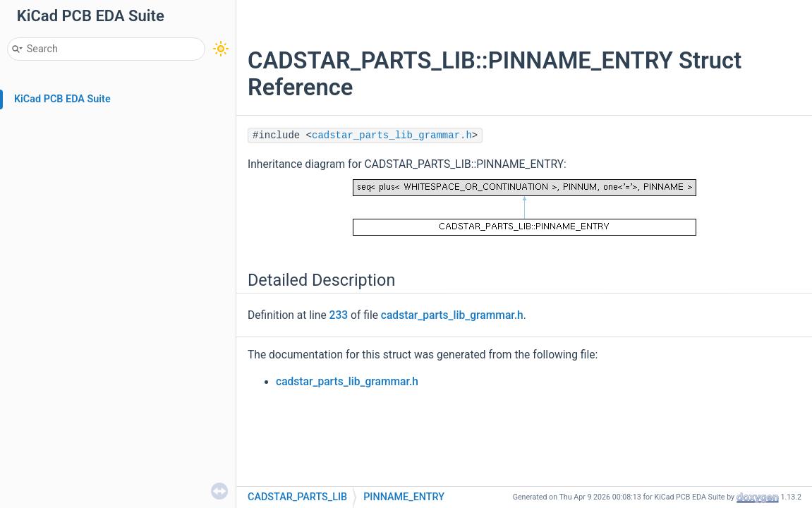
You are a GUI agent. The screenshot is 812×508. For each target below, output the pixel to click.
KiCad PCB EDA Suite (62, 99)
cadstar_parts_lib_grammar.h (392, 135)
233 (339, 315)
